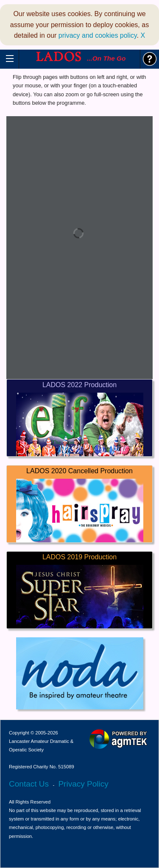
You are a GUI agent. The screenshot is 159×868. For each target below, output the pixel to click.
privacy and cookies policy (98, 35)
